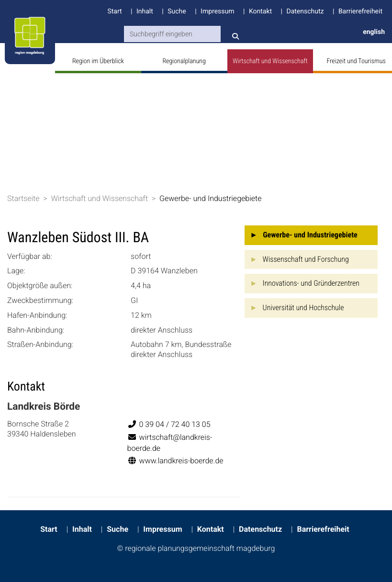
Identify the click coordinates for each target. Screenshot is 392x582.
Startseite (23, 198)
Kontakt (260, 11)
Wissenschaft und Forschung (306, 259)
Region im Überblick (98, 61)
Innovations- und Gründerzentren (311, 283)
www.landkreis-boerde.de (175, 461)
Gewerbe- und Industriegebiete (211, 198)
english (374, 32)
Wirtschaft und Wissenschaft (270, 61)
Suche (177, 11)
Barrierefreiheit (360, 11)
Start (114, 11)
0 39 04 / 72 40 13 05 (169, 424)
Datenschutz (305, 11)
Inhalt (145, 11)
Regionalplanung (184, 61)
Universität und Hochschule (303, 308)
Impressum (217, 11)
